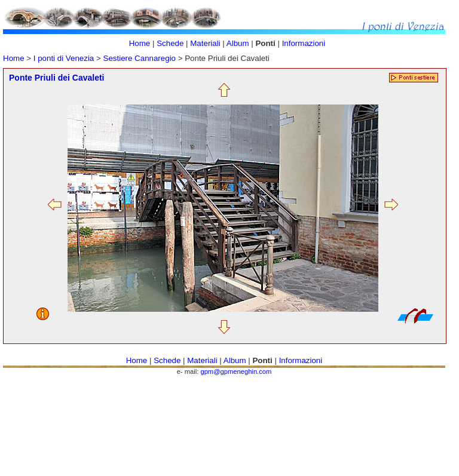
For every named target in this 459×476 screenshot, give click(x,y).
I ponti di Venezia (64, 58)
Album (239, 43)
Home (14, 58)
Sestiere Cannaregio (141, 58)
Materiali (205, 43)
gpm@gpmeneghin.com (236, 371)
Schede (170, 43)
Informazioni (304, 43)
